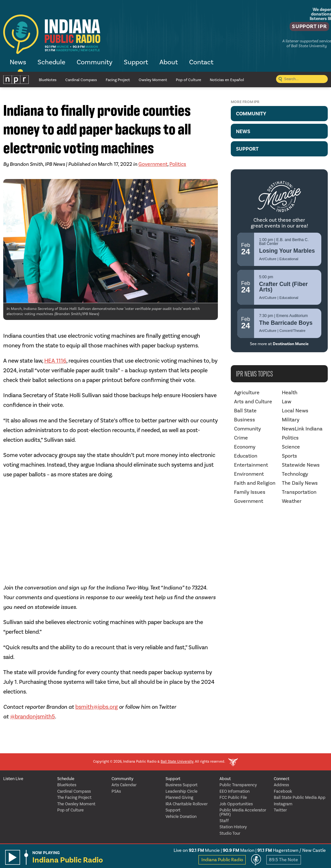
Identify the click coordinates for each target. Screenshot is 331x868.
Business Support (182, 785)
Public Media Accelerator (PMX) (243, 812)
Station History (233, 827)
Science (291, 447)
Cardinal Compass (81, 80)
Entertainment (251, 465)
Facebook (283, 792)
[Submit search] (280, 80)
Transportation (299, 492)
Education (246, 456)
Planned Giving (179, 798)
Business (245, 420)
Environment (249, 474)
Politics (178, 164)
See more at (279, 344)
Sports (289, 456)
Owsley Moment (153, 80)
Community (95, 63)
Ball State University (177, 762)
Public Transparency (238, 785)
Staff (224, 821)
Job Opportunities (236, 804)
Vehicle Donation (181, 817)
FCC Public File (233, 798)
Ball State (245, 411)
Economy (245, 447)
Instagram (283, 804)
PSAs (116, 792)
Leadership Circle (182, 792)
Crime (241, 438)
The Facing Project (74, 798)
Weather (292, 501)
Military (291, 420)
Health (290, 393)
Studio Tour (230, 834)
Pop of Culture (188, 80)
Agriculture (247, 393)
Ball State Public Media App (300, 798)
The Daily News (300, 483)
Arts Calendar (124, 785)
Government (153, 164)
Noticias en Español (227, 80)
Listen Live (13, 779)
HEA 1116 (55, 361)
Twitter (280, 810)
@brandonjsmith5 (32, 717)
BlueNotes (48, 80)
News (18, 63)
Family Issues (250, 492)
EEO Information (235, 792)
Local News (295, 411)
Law (287, 402)
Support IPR (304, 27)
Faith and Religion (255, 483)
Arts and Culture (253, 402)
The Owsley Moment (76, 804)
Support (136, 63)
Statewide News (301, 465)
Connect (282, 779)
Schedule (51, 63)
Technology (295, 474)
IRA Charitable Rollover (187, 804)
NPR (16, 80)
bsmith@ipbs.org (96, 707)
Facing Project (118, 80)
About (169, 63)
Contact (201, 63)
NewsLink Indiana (302, 429)
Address (281, 785)
